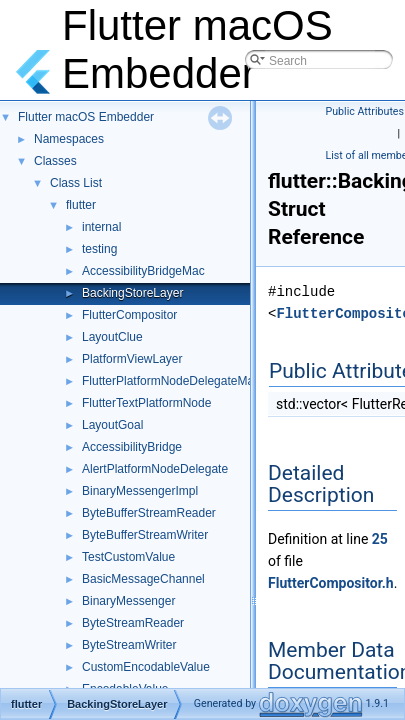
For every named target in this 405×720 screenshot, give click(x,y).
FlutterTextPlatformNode (146, 403)
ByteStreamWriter (129, 645)
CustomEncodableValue (146, 667)
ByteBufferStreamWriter (145, 535)
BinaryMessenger (128, 601)
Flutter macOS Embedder (86, 117)
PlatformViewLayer (132, 359)
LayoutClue (112, 337)
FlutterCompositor (129, 315)
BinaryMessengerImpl (140, 491)
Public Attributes (365, 111)
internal (101, 227)
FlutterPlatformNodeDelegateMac (171, 381)
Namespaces (69, 139)
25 (380, 539)
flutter (81, 205)
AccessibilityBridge (132, 447)
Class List (76, 183)
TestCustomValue (128, 557)
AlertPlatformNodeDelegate (155, 469)
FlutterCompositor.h (331, 583)
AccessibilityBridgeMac (143, 271)
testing (99, 249)
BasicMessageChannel (143, 579)
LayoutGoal (112, 425)
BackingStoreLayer (132, 293)
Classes (55, 161)
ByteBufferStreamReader (149, 513)
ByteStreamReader (133, 623)
